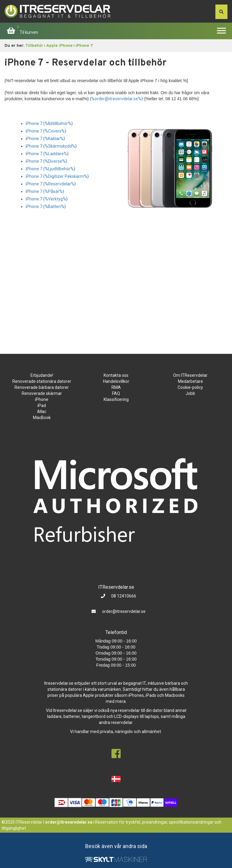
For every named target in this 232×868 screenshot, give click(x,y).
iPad (42, 405)
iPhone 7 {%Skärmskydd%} (51, 146)
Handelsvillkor (116, 381)
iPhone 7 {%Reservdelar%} (51, 184)
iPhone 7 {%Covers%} (46, 131)
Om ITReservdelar (190, 375)
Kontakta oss (116, 375)
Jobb (190, 393)
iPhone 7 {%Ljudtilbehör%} (50, 169)
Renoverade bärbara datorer (42, 387)
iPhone (42, 399)
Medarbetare (190, 381)
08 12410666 (123, 596)
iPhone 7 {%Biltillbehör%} (49, 123)
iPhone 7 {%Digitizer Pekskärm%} (57, 176)
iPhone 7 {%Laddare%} (47, 154)
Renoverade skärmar (42, 393)
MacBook (42, 418)
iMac (42, 412)
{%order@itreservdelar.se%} (116, 99)
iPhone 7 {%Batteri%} (46, 207)
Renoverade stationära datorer (42, 381)
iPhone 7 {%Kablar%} (45, 139)
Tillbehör (34, 46)
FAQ (116, 393)
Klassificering (116, 399)
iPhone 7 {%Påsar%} (45, 191)
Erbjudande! (42, 375)
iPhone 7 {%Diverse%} (46, 161)
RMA (116, 387)
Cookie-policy (190, 387)
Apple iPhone (59, 46)
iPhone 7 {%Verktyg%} (47, 199)
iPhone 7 (84, 46)
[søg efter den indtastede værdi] (221, 12)
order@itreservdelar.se (124, 611)
